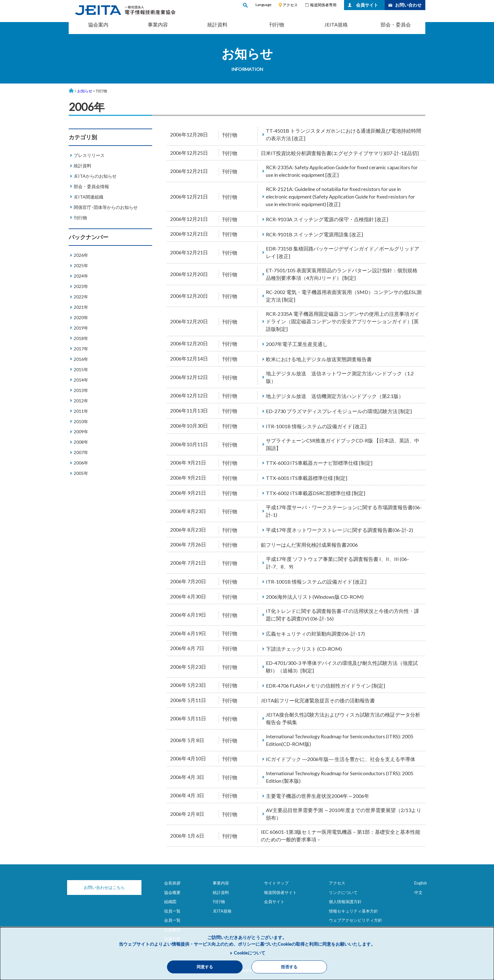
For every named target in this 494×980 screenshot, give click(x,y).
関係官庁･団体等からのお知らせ (106, 207)
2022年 (81, 297)
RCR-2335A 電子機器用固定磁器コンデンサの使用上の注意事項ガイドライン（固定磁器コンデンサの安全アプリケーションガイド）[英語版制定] (343, 321)
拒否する (289, 967)
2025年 (81, 265)
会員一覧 (172, 920)
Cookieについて (250, 953)
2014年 (81, 380)
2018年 (81, 338)
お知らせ (85, 91)
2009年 (81, 432)
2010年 (81, 421)
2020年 (81, 317)
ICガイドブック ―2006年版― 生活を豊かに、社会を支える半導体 (341, 759)
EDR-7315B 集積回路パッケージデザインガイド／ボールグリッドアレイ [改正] (343, 252)
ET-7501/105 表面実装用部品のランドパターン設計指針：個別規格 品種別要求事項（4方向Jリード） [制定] (344, 274)
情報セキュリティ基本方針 (353, 911)
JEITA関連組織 (89, 197)
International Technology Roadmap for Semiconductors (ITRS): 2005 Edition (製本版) (340, 777)
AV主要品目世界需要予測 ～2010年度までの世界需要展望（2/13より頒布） (344, 814)
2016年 (81, 359)
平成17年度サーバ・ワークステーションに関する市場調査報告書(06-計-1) (344, 511)
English (421, 883)
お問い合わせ (408, 5)
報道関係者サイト (280, 892)
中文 (418, 892)
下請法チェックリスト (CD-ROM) (304, 649)
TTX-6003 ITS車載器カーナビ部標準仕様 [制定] (319, 463)
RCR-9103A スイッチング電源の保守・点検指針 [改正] (327, 219)
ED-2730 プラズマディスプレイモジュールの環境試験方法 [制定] (339, 411)
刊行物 (277, 24)
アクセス (290, 5)
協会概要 (172, 892)
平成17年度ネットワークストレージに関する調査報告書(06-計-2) (339, 530)
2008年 (81, 442)
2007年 (81, 452)
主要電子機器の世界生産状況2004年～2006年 (318, 796)
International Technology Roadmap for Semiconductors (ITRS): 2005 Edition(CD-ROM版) (340, 740)
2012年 (81, 401)
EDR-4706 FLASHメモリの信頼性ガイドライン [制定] (325, 686)
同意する (205, 967)
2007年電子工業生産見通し (297, 344)
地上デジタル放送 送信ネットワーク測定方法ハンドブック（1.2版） (340, 377)
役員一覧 (172, 911)
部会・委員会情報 (91, 186)
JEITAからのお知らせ (95, 176)
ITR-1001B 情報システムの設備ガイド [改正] (316, 426)
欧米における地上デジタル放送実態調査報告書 (319, 359)
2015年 (81, 369)
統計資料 (217, 24)
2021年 (81, 307)
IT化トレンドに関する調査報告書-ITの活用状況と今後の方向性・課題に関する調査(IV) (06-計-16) (342, 615)
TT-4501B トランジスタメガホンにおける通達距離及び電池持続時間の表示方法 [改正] (344, 134)
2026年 (81, 255)
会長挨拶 (172, 883)
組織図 (170, 902)
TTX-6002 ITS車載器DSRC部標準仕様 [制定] (316, 493)
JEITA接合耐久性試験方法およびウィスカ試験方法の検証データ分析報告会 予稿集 (343, 718)
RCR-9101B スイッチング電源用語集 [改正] (314, 234)
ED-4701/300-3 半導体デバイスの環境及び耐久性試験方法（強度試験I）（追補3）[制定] (342, 667)
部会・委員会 (396, 24)
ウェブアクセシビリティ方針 (356, 920)
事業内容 (158, 24)
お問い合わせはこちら (100, 887)
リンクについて (343, 892)
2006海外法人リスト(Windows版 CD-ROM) (315, 597)
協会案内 (98, 24)
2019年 (81, 328)
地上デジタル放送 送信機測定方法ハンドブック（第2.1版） (335, 396)
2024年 (81, 276)
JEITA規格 (336, 24)
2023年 (81, 286)
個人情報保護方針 (345, 902)
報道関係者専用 (323, 5)
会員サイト (367, 5)
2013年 (81, 390)
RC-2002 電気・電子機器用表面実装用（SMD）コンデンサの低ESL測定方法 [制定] (344, 296)
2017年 (81, 349)
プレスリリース (89, 155)
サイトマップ (276, 883)
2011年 (81, 411)
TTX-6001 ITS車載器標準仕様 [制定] (307, 478)
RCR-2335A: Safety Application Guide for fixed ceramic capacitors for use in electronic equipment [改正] (342, 171)
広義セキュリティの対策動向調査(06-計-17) (315, 634)
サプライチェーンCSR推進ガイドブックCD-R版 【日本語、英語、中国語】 (343, 444)
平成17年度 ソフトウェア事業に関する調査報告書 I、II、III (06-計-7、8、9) (337, 563)
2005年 (81, 473)
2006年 (81, 463)
